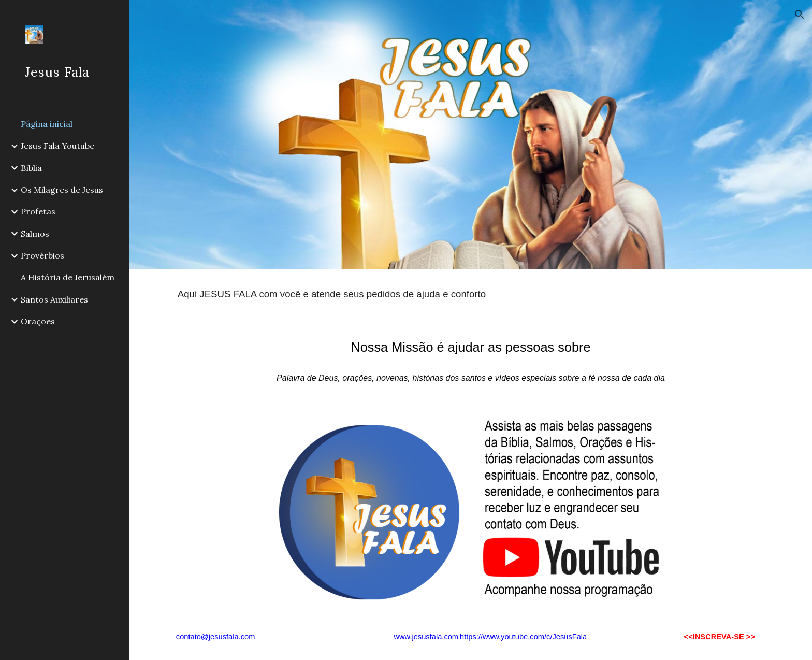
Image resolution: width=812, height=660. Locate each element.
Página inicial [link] (47, 124)
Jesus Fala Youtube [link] (57, 146)
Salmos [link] (35, 234)
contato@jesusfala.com (216, 637)
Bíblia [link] (31, 168)
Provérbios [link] (42, 255)
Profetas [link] (38, 211)
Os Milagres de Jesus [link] (62, 190)
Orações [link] (38, 321)
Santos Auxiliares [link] (54, 299)
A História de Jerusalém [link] (68, 277)
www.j (403, 637)
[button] (800, 15)
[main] (471, 294)
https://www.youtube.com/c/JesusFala (523, 637)
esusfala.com (436, 637)
